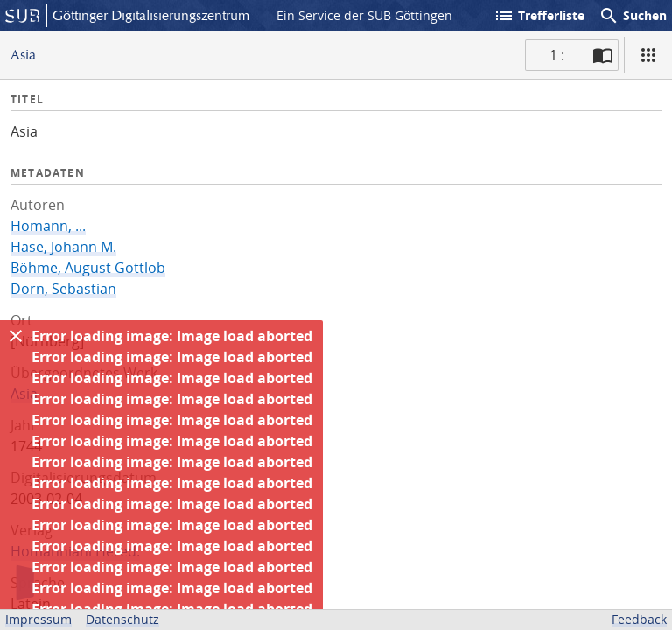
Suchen (633, 16)
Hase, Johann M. (63, 247)
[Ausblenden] (16, 336)
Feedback (639, 619)
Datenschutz (122, 619)
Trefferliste (539, 16)
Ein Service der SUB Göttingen (364, 15)
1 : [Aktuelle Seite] (557, 55)
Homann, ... (48, 226)
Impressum (38, 619)
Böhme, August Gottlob (88, 268)
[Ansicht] (648, 55)
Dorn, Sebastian (63, 289)
